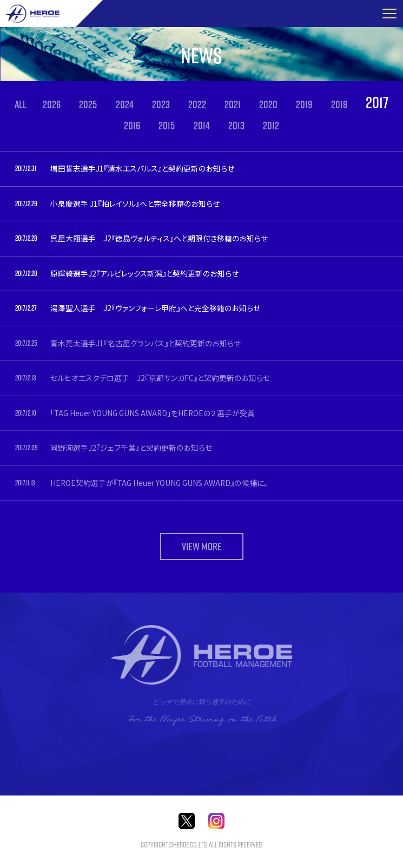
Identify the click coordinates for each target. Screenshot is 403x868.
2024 (125, 104)
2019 (304, 104)
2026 (52, 104)
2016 (132, 126)
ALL (21, 104)
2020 (268, 104)
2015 (167, 126)
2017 (377, 102)
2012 (271, 126)
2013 (236, 126)
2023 (161, 104)
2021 (233, 104)
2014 (202, 126)
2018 (339, 104)
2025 (88, 104)
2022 (197, 104)
